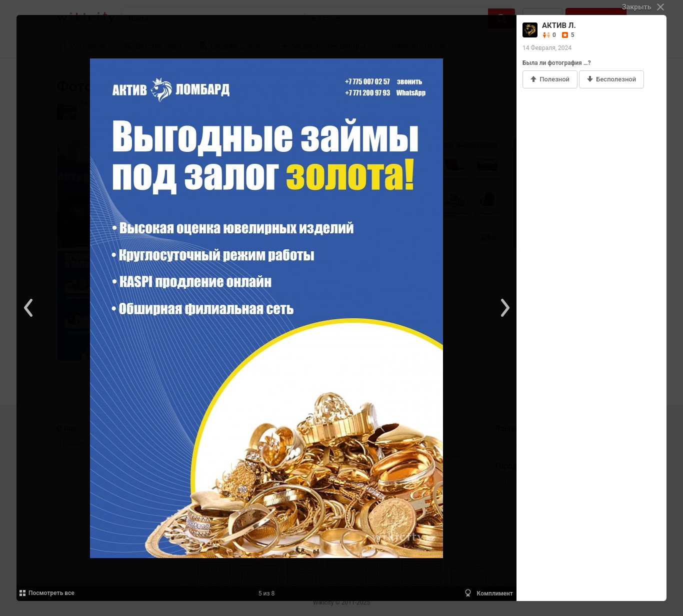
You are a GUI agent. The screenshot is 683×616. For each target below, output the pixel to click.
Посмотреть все (46, 593)
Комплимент (488, 593)
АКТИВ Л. (559, 25)
